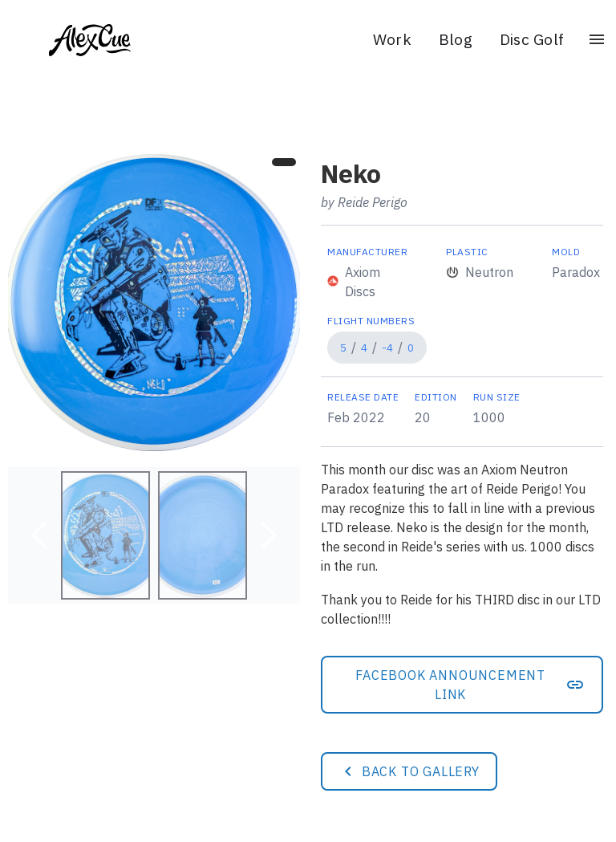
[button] (40, 535)
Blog (456, 39)
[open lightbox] (154, 303)
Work (392, 39)
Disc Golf (532, 39)
